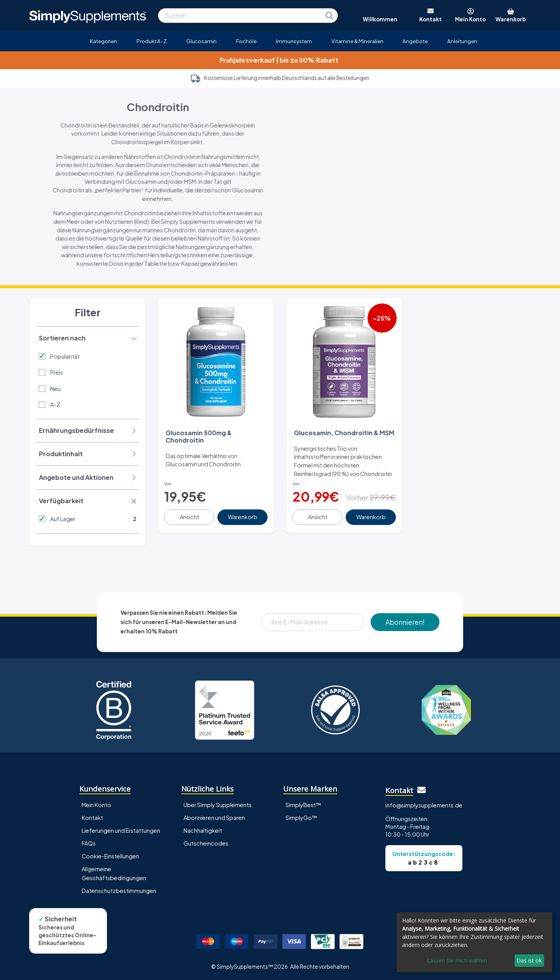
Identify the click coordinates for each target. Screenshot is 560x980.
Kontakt (92, 818)
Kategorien (103, 41)
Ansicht (189, 517)
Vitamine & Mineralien (357, 41)
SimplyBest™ (303, 805)
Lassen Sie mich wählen (457, 960)
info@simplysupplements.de (424, 805)
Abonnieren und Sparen (214, 818)
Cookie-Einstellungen (110, 856)
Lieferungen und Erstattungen (121, 830)
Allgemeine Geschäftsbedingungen (114, 873)
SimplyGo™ (301, 818)
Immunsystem (294, 41)
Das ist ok (529, 960)
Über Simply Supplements (218, 805)
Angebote (415, 41)
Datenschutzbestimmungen (119, 891)
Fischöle (246, 41)
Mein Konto (96, 805)
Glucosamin (201, 41)
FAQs (89, 843)
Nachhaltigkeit (203, 830)
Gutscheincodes (206, 843)
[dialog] (474, 942)
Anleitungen (462, 41)
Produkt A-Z (152, 41)
